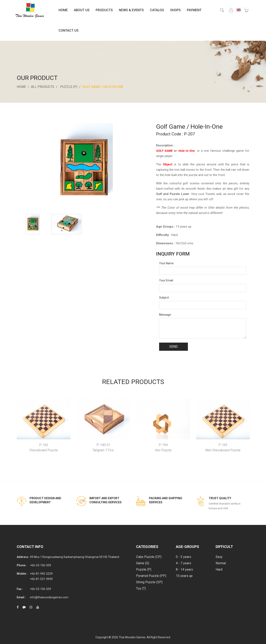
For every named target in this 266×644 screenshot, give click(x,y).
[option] (33, 224)
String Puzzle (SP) (149, 582)
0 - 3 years (183, 557)
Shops (175, 10)
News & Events (131, 10)
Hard (219, 569)
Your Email (166, 280)
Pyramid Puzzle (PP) (151, 576)
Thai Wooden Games (132, 637)
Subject (164, 298)
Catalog (157, 10)
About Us (82, 10)
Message (165, 315)
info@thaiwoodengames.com (49, 597)
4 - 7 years (183, 563)
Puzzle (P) (69, 87)
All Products (43, 87)
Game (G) (143, 563)
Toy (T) (141, 588)
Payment (194, 10)
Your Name (166, 263)
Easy (219, 557)
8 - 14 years (184, 569)
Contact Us (69, 30)
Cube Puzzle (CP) (149, 557)
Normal (221, 563)
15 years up (184, 576)
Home (63, 10)
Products (104, 10)
